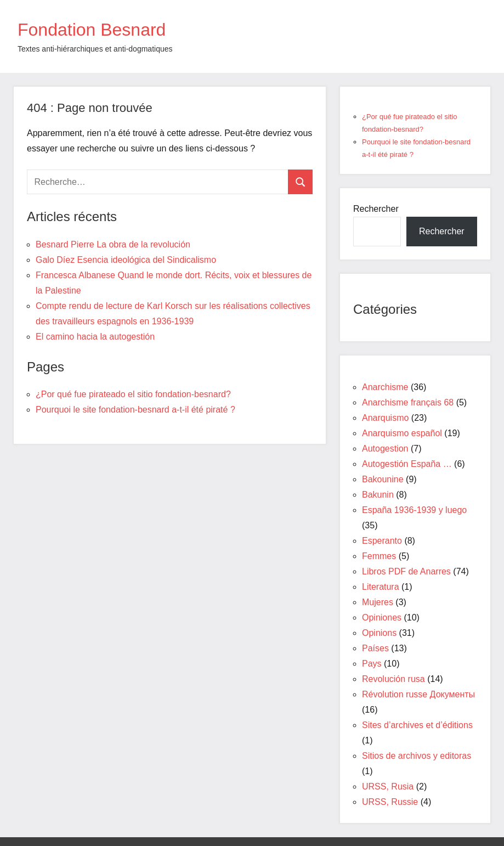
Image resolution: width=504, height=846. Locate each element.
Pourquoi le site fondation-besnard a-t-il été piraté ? (135, 410)
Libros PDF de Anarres (406, 571)
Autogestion (385, 449)
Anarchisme (385, 387)
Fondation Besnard (92, 30)
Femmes (379, 556)
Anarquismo (385, 418)
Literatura (381, 587)
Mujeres (378, 602)
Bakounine (383, 479)
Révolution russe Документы (418, 694)
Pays (372, 664)
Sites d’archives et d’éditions (417, 725)
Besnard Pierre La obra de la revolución (113, 244)
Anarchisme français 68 (408, 402)
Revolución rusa (393, 679)
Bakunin (378, 495)
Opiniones (382, 617)
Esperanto (382, 541)
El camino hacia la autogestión (95, 337)
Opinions (379, 633)
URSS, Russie (390, 802)
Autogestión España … (407, 464)
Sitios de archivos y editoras (417, 756)
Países (375, 648)
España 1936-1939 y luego (414, 510)
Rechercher (376, 209)
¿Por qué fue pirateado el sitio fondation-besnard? (133, 394)
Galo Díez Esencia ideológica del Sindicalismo (126, 260)
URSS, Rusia (388, 786)
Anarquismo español (402, 433)
